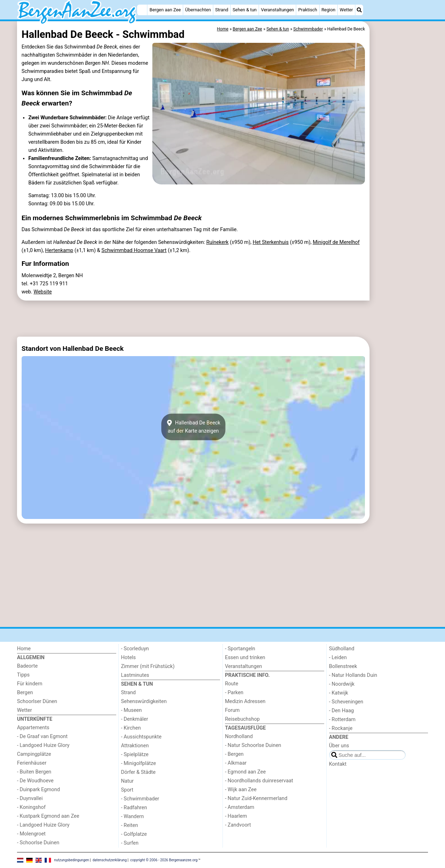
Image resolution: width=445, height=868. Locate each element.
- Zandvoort (238, 825)
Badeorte (27, 666)
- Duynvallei (30, 798)
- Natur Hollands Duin (353, 675)
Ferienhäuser (32, 763)
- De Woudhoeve (35, 781)
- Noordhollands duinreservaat (259, 781)
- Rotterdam (342, 719)
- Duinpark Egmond (38, 790)
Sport (127, 790)
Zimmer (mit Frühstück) (148, 666)
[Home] (142, 10)
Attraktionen (135, 746)
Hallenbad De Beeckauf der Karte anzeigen (193, 427)
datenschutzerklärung (109, 860)
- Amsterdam (240, 807)
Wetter (346, 10)
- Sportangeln (240, 649)
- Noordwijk (342, 684)
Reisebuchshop (242, 719)
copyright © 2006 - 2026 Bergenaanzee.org (164, 860)
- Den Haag (342, 711)
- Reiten (130, 825)
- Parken (234, 693)
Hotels (129, 658)
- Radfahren (134, 808)
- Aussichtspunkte (141, 737)
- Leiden (338, 658)
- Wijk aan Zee (241, 790)
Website (43, 292)
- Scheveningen (346, 702)
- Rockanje (341, 728)
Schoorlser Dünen (37, 701)
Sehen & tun (245, 10)
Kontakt (338, 764)
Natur (128, 781)
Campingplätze (34, 754)
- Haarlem (236, 816)
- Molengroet (31, 834)
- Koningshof (31, 807)
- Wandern (133, 816)
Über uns (339, 746)
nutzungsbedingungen (72, 860)
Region (328, 10)
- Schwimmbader (140, 799)
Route (232, 684)
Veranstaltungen (278, 10)
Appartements (33, 728)
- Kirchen (131, 728)
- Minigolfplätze (139, 763)
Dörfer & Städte (139, 772)
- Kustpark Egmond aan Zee (48, 816)
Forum (232, 710)
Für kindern (30, 684)
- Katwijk (339, 693)
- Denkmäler (135, 719)
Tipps (23, 675)
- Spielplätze (135, 755)
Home (24, 649)
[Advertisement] (400, 184)
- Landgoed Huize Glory (43, 745)
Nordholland (239, 736)
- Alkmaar (236, 763)
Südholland (342, 649)
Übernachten (198, 10)
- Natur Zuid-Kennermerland (256, 798)
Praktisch (308, 10)
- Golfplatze (134, 834)
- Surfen (130, 843)
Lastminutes (135, 675)
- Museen (132, 710)
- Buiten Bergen (34, 772)
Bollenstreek (343, 666)
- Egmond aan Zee (245, 772)
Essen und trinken (245, 658)
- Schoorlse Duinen (38, 843)
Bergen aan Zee (165, 10)
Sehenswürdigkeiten (144, 701)
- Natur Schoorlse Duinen (253, 745)
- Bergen (234, 754)
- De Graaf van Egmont (42, 736)
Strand (222, 10)
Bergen (25, 693)
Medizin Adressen (245, 701)
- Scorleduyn (135, 649)
